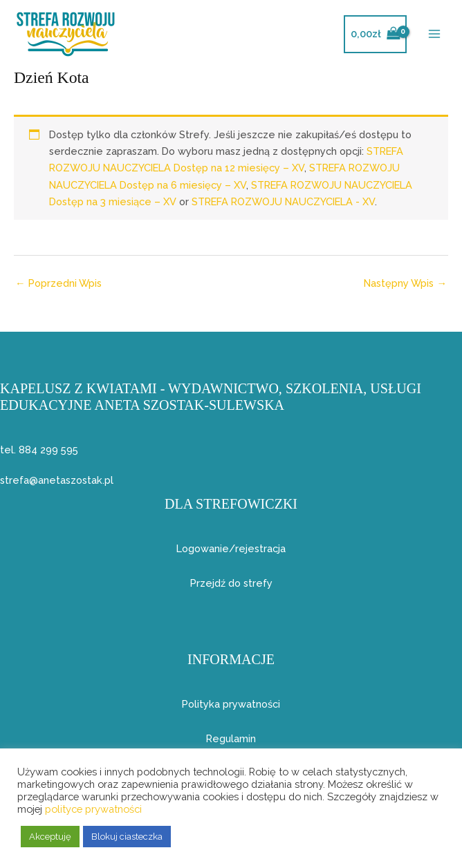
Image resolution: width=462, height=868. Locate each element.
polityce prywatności (93, 809)
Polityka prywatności (231, 704)
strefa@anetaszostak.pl (57, 480)
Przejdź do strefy (231, 583)
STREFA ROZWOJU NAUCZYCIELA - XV (283, 201)
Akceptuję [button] (50, 837)
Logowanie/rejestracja (231, 548)
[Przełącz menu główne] (434, 34)
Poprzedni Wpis (58, 283)
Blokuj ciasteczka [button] (127, 837)
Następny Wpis (405, 283)
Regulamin (231, 738)
